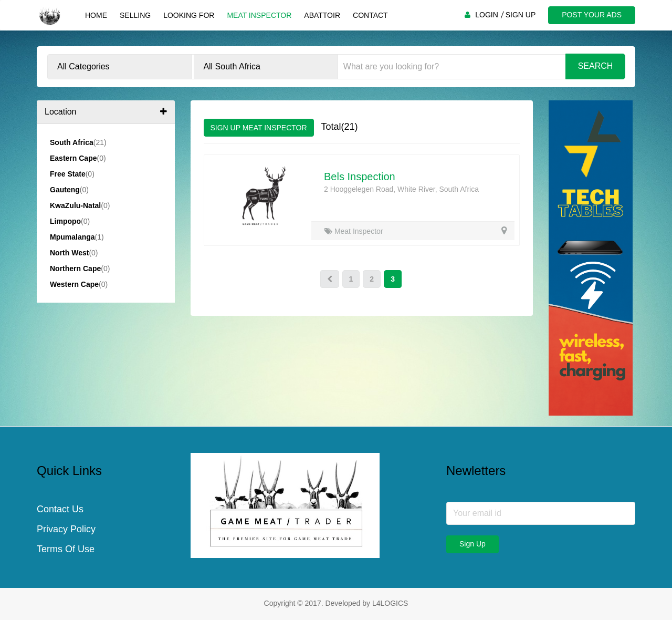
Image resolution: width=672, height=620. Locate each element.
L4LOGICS (390, 603)
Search (596, 66)
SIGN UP (521, 15)
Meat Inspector (259, 15)
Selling (135, 15)
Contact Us (60, 509)
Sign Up (472, 544)
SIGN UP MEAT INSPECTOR (259, 128)
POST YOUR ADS (592, 15)
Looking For (189, 15)
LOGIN (487, 15)
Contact (370, 15)
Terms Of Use (66, 549)
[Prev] (330, 279)
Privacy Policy (66, 529)
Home (96, 15)
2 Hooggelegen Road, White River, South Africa (401, 189)
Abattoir (322, 15)
